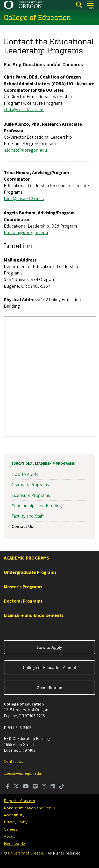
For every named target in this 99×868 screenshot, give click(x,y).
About (9, 836)
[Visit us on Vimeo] (35, 787)
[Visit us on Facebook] (8, 787)
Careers (10, 829)
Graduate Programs (30, 485)
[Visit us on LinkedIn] (53, 787)
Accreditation (50, 688)
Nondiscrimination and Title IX (30, 808)
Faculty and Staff (28, 516)
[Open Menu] (91, 5)
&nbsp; (50, 377)
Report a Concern (19, 801)
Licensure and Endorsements (34, 615)
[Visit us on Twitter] (16, 787)
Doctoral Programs (23, 601)
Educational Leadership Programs (43, 464)
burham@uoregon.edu (26, 233)
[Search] (79, 5)
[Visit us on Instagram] (44, 787)
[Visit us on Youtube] (26, 787)
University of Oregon (25, 853)
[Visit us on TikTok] (62, 787)
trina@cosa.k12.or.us (24, 199)
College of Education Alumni (50, 667)
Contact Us (22, 527)
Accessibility (14, 815)
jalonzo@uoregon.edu (26, 150)
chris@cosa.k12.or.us (24, 110)
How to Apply (25, 474)
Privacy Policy (16, 822)
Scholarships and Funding (37, 506)
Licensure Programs (31, 495)
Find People (14, 844)
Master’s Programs (23, 587)
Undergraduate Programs (30, 572)
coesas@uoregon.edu (22, 773)
